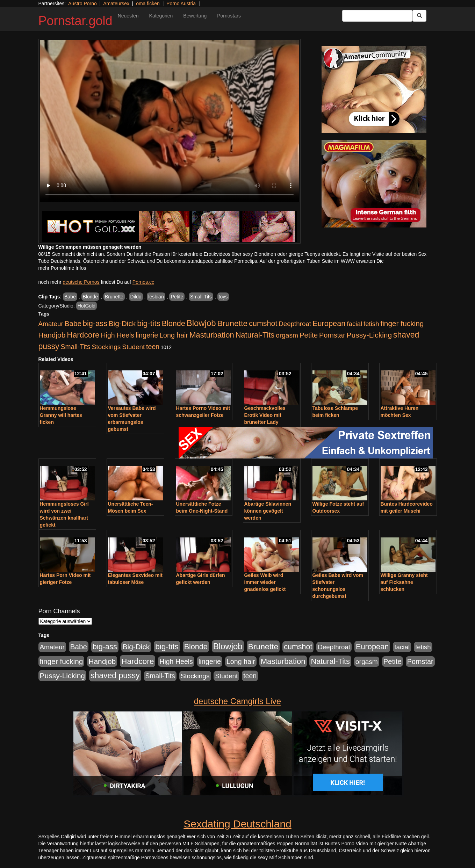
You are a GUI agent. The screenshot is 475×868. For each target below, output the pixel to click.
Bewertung (195, 16)
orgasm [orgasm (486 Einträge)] (287, 335)
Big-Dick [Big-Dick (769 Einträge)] (122, 323)
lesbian (156, 297)
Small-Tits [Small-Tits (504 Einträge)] (76, 347)
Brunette (114, 297)
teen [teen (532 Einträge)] (153, 347)
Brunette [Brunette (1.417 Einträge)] (233, 323)
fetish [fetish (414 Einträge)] (371, 324)
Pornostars (229, 16)
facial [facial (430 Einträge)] (354, 324)
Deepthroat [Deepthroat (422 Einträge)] (295, 324)
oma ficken (148, 3)
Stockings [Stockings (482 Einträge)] (106, 347)
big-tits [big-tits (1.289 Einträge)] (149, 323)
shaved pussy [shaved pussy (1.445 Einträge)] (115, 675)
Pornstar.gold (75, 21)
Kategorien (161, 16)
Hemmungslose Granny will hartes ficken (61, 415)
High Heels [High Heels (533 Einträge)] (117, 335)
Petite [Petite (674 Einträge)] (309, 335)
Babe (70, 297)
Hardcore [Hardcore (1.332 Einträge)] (83, 335)
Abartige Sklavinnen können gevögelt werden (268, 511)
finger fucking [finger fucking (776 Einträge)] (402, 323)
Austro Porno (82, 3)
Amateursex (116, 3)
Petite (177, 297)
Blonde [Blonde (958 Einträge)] (174, 323)
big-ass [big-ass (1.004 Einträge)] (95, 323)
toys (223, 297)
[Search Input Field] (377, 16)
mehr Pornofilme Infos (62, 268)
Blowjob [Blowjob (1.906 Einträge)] (201, 323)
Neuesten (128, 16)
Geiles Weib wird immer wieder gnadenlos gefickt (265, 582)
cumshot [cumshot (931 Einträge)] (263, 324)
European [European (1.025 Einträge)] (329, 323)
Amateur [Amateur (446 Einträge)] (51, 324)
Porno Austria (181, 3)
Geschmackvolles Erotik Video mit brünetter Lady (265, 415)
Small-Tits (201, 297)
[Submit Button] (419, 16)
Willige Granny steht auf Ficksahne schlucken (404, 582)
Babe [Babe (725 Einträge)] (73, 323)
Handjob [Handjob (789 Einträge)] (52, 335)
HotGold (87, 306)
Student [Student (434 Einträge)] (133, 347)
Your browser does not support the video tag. (170, 121)
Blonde (91, 297)
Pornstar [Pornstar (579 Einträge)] (332, 335)
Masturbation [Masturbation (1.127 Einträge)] (212, 335)
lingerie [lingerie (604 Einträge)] (147, 335)
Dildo (136, 297)
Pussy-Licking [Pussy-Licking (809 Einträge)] (369, 335)
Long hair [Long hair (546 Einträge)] (174, 335)
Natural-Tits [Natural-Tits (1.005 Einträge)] (255, 335)
